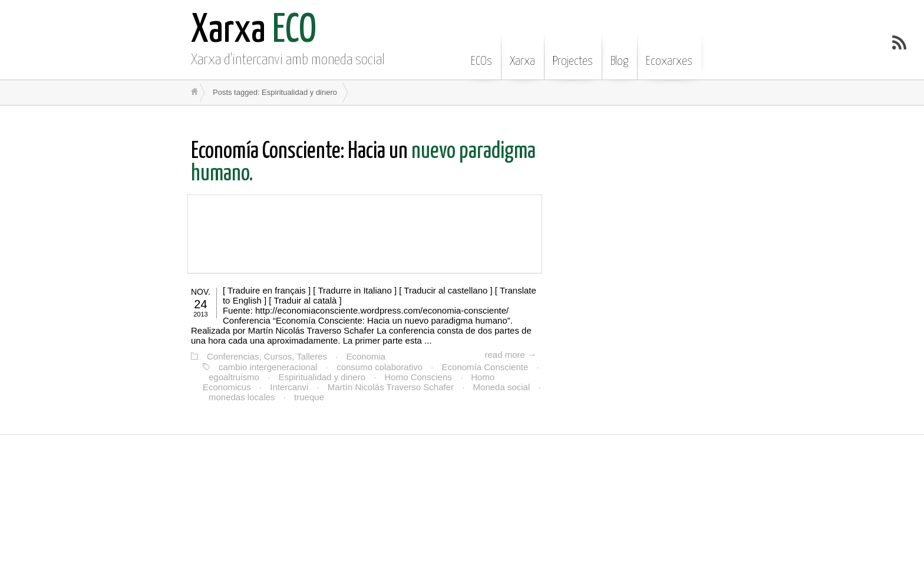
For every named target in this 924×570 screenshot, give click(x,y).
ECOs (481, 52)
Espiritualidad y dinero (322, 377)
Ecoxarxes (669, 52)
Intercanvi (289, 387)
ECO (254, 31)
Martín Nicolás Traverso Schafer (391, 387)
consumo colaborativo (379, 367)
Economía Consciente (485, 367)
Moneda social (502, 387)
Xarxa (522, 52)
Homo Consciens (418, 377)
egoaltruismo (234, 377)
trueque (309, 397)
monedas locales (242, 397)
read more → (510, 355)
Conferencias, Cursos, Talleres (267, 356)
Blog (619, 52)
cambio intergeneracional (268, 367)
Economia (366, 356)
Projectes (573, 52)
